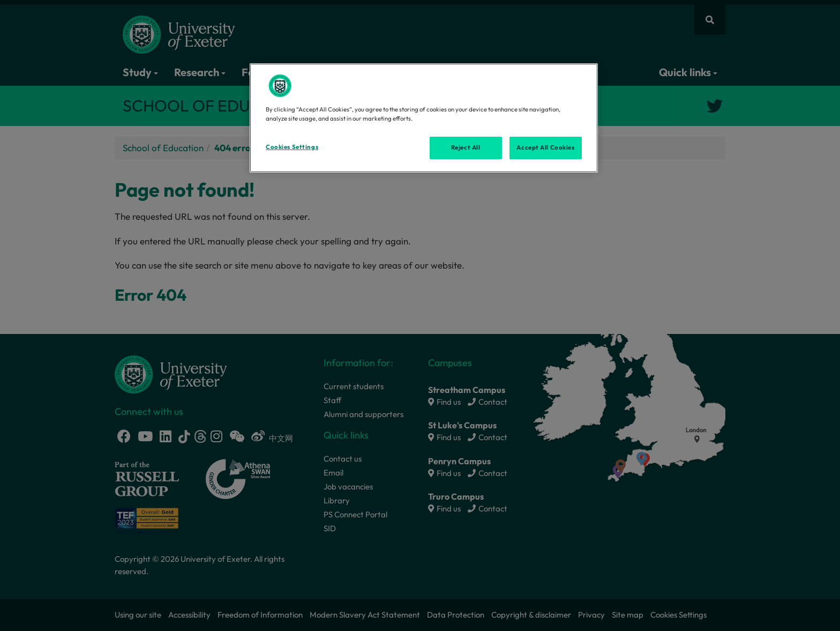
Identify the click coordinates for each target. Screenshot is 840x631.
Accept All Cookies (545, 147)
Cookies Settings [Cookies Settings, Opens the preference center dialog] (292, 147)
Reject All (466, 147)
